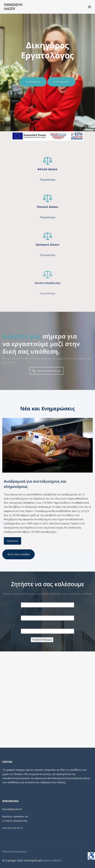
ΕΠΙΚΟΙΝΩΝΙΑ (61, 82)
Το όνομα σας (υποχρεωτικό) (47, 599)
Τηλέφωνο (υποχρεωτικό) (48, 613)
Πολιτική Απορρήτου (15, 852)
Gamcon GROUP (52, 861)
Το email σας (48, 626)
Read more (12, 541)
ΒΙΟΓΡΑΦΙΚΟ (33, 82)
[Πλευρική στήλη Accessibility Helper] (91, 856)
